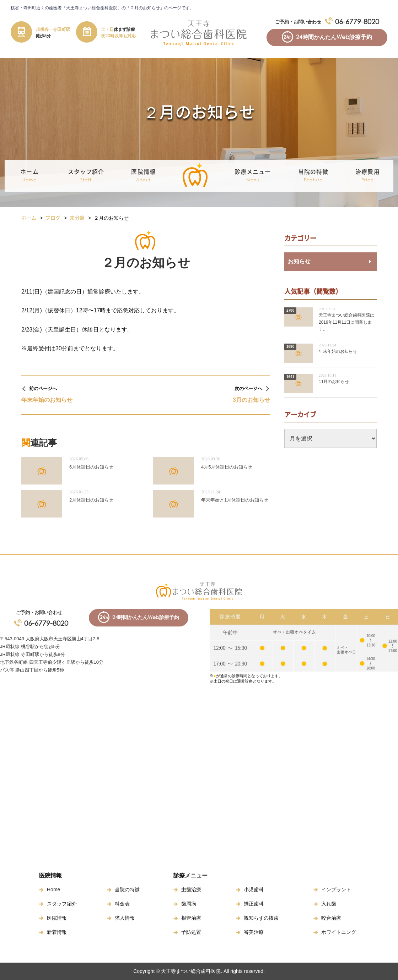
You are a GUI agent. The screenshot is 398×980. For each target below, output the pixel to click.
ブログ (53, 218)
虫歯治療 (191, 889)
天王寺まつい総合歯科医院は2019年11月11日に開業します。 (346, 322)
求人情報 (125, 918)
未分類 (77, 218)
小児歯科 (254, 889)
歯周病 (189, 904)
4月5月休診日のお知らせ (227, 467)
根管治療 (191, 918)
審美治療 (254, 932)
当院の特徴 (313, 176)
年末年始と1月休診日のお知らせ (235, 500)
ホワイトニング (339, 932)
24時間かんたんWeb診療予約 (334, 37)
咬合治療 (331, 918)
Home (53, 889)
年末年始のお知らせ (338, 351)
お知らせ (299, 261)
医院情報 (57, 918)
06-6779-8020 (357, 21)
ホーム (29, 176)
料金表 (122, 904)
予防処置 (191, 932)
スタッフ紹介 (62, 904)
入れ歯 (329, 904)
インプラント (336, 889)
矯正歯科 (254, 904)
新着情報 (57, 932)
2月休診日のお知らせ (91, 500)
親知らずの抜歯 (261, 918)
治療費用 (367, 176)
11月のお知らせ (334, 382)
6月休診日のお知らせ (91, 467)
